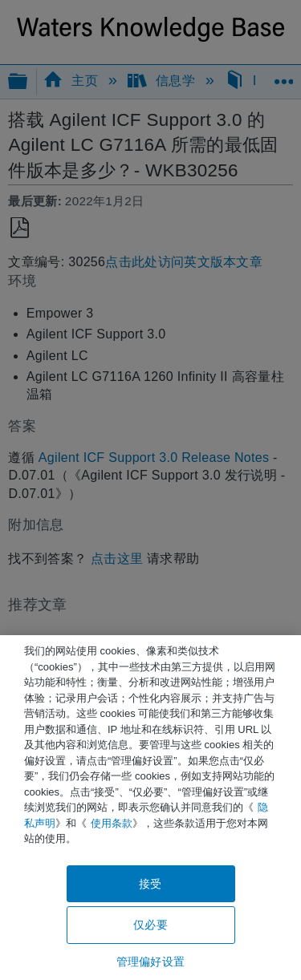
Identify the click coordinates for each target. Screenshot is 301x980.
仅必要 (150, 925)
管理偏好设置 (150, 962)
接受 (150, 884)
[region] (150, 808)
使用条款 (112, 823)
